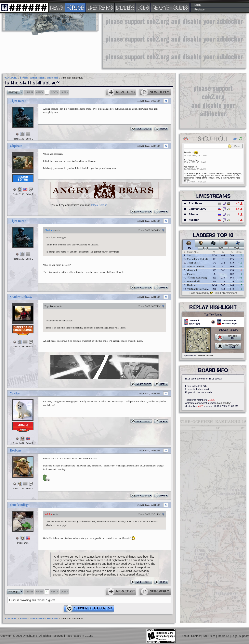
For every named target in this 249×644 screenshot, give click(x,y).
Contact (196, 636)
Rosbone (16, 450)
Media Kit (224, 636)
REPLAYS (161, 7)
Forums (24, 78)
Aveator (194, 220)
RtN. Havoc (196, 203)
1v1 (190, 249)
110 (189, 255)
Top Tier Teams (213, 315)
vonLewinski (194, 281)
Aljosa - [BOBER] (196, 266)
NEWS (57, 7)
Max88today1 (224, 403)
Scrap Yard (53, 78)
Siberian (194, 214)
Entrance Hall (37, 78)
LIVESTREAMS (100, 7)
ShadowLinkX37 (21, 297)
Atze (186, 173)
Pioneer (191, 274)
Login (197, 5)
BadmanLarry (197, 209)
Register (199, 10)
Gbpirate (16, 146)
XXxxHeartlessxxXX (205, 355)
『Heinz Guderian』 (198, 278)
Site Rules (210, 636)
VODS (143, 7)
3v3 (221, 249)
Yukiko (15, 393)
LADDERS (125, 7)
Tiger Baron (18, 101)
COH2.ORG (11, 78)
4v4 (236, 249)
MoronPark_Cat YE (197, 259)
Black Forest (99, 205)
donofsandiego (20, 505)
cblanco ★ (192, 270)
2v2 (206, 249)
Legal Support (240, 636)
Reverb (187, 152)
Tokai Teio (192, 263)
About (186, 636)
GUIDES (180, 7)
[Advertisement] (152, 40)
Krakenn (192, 285)
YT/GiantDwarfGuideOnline (202, 289)
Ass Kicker (189, 160)
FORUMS (75, 7)
